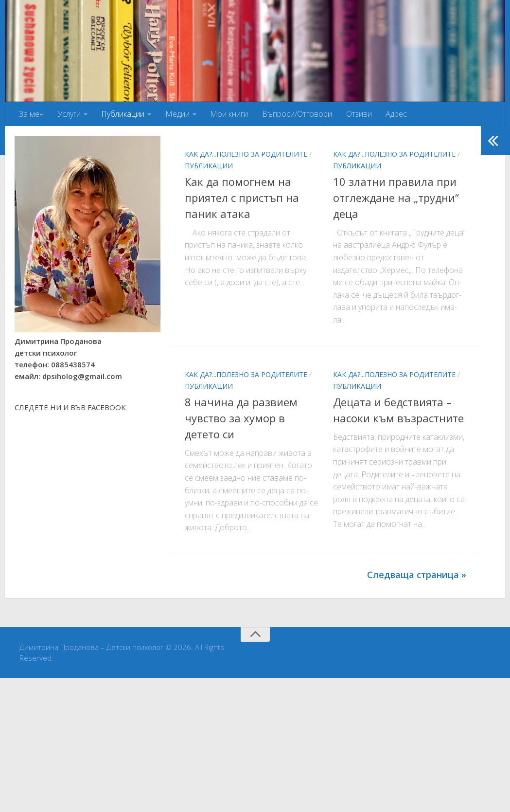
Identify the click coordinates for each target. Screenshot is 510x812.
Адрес (394, 114)
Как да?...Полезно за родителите (246, 154)
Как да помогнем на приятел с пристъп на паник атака (242, 198)
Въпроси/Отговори (296, 114)
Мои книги (228, 114)
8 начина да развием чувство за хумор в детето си (241, 418)
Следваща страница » (417, 575)
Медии (176, 114)
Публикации (122, 114)
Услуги (69, 114)
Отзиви (357, 114)
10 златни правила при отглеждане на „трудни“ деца (396, 198)
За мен (31, 114)
